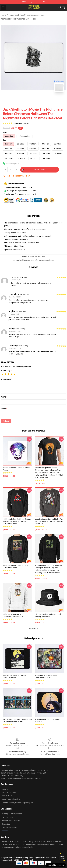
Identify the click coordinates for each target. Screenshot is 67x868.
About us (5, 789)
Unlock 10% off (62, 858)
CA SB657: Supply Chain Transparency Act (17, 803)
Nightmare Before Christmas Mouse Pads (19, 19)
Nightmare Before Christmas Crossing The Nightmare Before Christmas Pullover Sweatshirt (17, 521)
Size (5, 140)
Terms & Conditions (9, 792)
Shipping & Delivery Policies (12, 814)
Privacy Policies (7, 796)
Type (5, 132)
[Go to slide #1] (27, 99)
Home (4, 15)
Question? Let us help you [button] (56, 865)
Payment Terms (8, 817)
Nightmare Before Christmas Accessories (26, 15)
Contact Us (6, 824)
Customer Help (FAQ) (10, 827)
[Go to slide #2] (40, 99)
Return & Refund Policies (11, 821)
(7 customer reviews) (21, 123)
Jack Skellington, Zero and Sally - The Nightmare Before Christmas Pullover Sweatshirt (49, 521)
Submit (6, 421)
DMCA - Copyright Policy (11, 799)
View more (33, 629)
